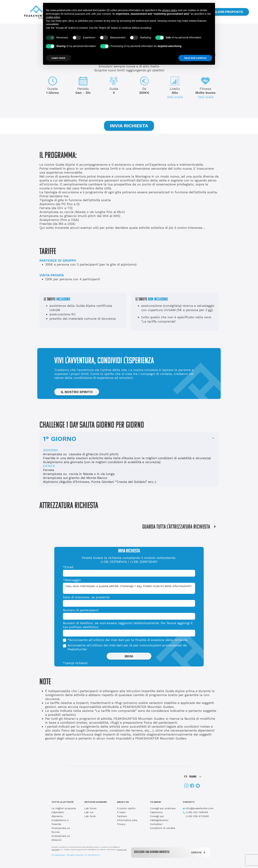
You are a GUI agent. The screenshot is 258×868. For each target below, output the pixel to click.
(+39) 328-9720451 (196, 816)
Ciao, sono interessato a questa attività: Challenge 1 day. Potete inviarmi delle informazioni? (129, 588)
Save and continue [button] (195, 58)
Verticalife (55, 850)
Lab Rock (90, 816)
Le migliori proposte (64, 808)
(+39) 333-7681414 (195, 812)
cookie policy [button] (53, 17)
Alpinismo (57, 816)
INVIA (129, 656)
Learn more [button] (58, 58)
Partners (122, 816)
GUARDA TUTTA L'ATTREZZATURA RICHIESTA (180, 527)
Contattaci (156, 824)
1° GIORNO (60, 439)
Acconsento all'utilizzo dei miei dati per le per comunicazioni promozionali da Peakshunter (127, 647)
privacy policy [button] (170, 10)
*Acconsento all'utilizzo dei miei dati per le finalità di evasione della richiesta (127, 640)
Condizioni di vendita (163, 828)
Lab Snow (90, 808)
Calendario (58, 812)
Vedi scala (175, 97)
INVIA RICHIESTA (129, 126)
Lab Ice (89, 812)
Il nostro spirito (126, 808)
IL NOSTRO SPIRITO (77, 392)
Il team (121, 812)
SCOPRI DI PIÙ (199, 852)
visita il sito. (122, 850)
